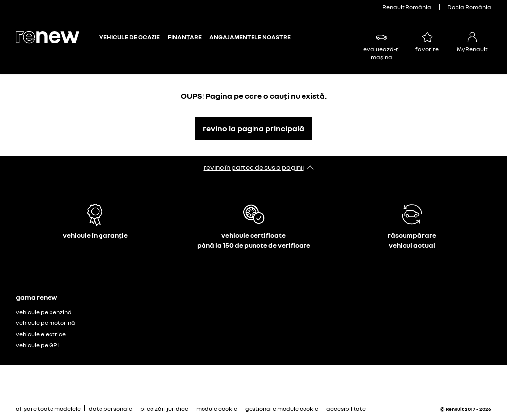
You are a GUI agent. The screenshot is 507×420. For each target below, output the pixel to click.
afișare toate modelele (48, 408)
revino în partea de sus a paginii (254, 167)
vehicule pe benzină (44, 312)
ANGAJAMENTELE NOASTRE (250, 37)
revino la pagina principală (253, 128)
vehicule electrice (41, 334)
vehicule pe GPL (38, 345)
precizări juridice (164, 408)
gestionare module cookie (282, 409)
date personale (110, 408)
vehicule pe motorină (46, 323)
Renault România (407, 7)
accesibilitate (346, 408)
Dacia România (469, 7)
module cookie (217, 408)
